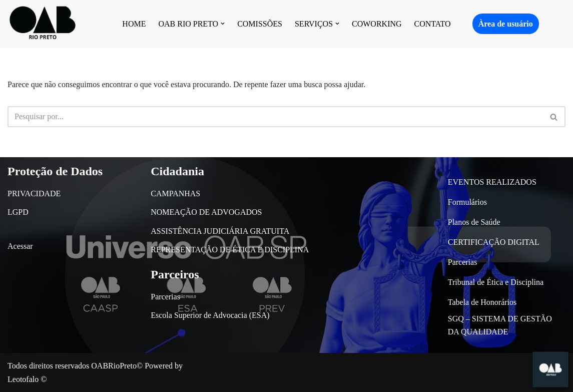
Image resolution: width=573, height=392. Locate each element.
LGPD (18, 212)
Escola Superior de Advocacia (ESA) (210, 315)
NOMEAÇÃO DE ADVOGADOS (206, 212)
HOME (134, 24)
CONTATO (433, 24)
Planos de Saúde (474, 222)
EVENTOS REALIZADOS (492, 182)
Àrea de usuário (506, 24)
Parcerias (165, 297)
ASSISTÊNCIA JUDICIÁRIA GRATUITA (220, 231)
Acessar (20, 246)
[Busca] (275, 117)
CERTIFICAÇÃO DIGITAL (494, 242)
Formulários (467, 202)
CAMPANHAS (175, 193)
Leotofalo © (27, 379)
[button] (223, 24)
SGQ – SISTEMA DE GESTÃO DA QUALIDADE (500, 325)
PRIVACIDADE (34, 193)
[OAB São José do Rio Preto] (43, 24)
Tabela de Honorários (482, 302)
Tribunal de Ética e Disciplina (496, 282)
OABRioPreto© (117, 366)
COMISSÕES (260, 24)
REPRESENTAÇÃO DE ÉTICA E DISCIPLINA (230, 250)
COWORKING (377, 24)
